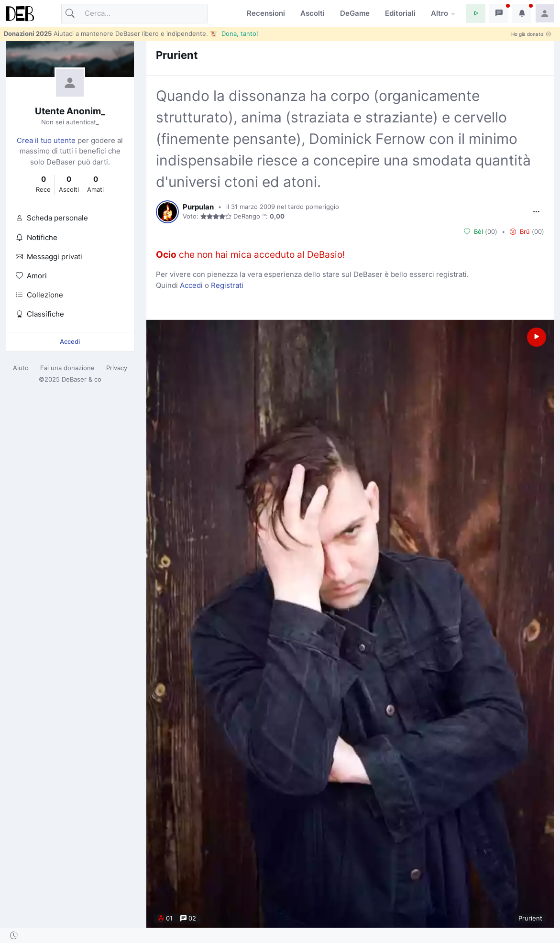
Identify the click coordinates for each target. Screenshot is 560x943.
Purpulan (198, 207)
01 (165, 918)
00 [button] (491, 231)
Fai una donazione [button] (67, 368)
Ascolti (313, 13)
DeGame (355, 13)
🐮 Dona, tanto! (234, 33)
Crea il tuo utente (46, 140)
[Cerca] (134, 14)
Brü (520, 231)
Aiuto (21, 368)
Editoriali (400, 13)
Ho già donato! (531, 34)
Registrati (227, 285)
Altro (439, 13)
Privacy (117, 368)
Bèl (473, 231)
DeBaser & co (82, 379)
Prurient (177, 55)
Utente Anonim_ (70, 111)
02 (188, 918)
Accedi (70, 341)
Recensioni (266, 13)
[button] (476, 13)
